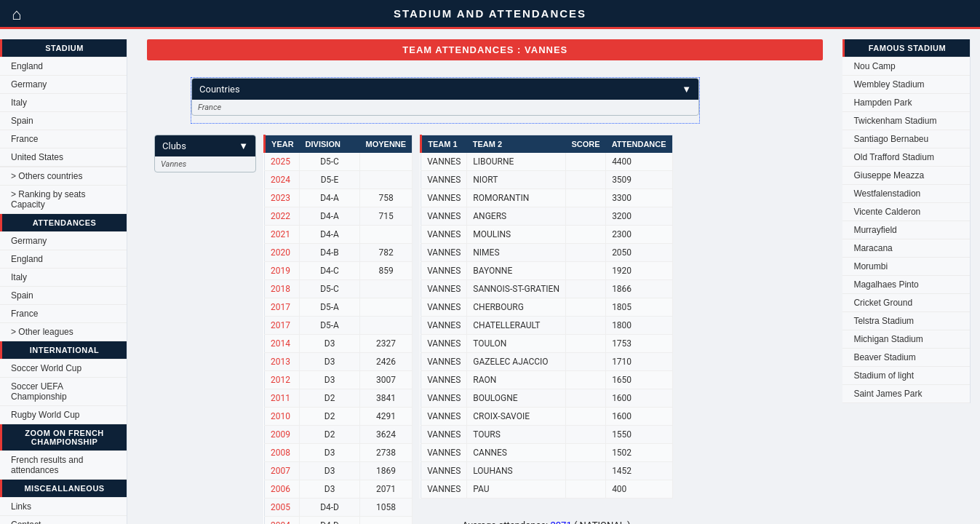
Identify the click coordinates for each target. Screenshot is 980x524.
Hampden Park (883, 103)
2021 (280, 234)
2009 (280, 434)
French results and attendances (47, 465)
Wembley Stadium (889, 84)
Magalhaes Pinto (886, 285)
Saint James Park (888, 394)
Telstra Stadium (884, 321)
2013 (280, 362)
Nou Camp (874, 66)
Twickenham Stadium (895, 121)
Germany (29, 84)
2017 (280, 307)
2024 (280, 180)
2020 (280, 253)
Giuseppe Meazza (889, 175)
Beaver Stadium (884, 357)
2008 (280, 453)
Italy (19, 103)
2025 (280, 162)
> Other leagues (42, 332)
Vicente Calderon (887, 212)
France (24, 139)
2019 (280, 271)
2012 (280, 380)
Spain (22, 121)
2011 (280, 398)
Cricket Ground (883, 303)
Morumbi (871, 266)
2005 (280, 507)
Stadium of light (884, 376)
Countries (445, 89)
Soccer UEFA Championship (39, 392)
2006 (280, 489)
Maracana (873, 248)
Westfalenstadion (887, 194)
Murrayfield (875, 230)
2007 (280, 471)
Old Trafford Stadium (894, 157)
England (27, 66)
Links (21, 507)
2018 (280, 289)
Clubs (205, 146)
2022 (280, 216)
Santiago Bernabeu (891, 139)
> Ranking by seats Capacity (48, 199)
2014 (280, 344)
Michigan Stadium (888, 339)
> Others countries (47, 176)
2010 (280, 416)
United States (37, 157)
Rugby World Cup (45, 415)
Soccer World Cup (46, 368)
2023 (280, 198)
